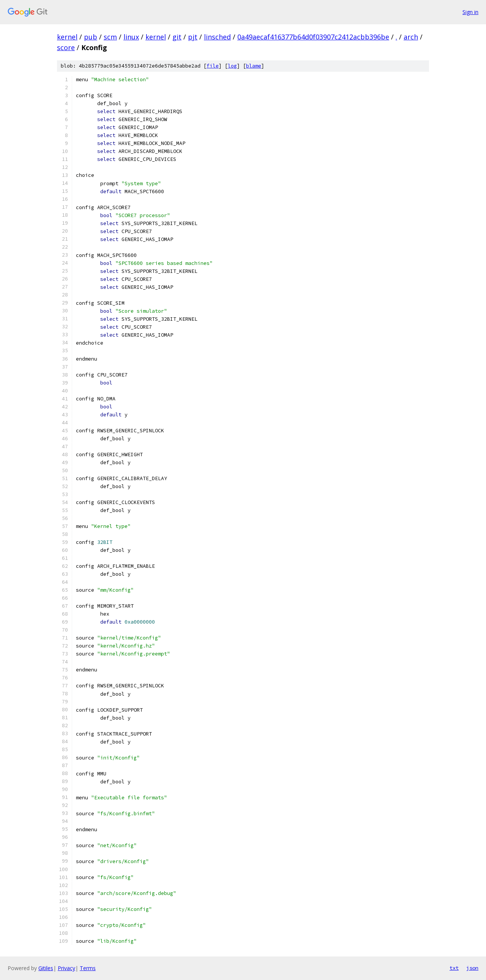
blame (254, 66)
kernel (67, 37)
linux (131, 37)
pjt (193, 37)
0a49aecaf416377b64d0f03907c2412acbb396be (313, 37)
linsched (217, 37)
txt (454, 968)
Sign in (470, 12)
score (66, 47)
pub (91, 37)
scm (110, 37)
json (472, 968)
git (177, 37)
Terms (88, 968)
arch (411, 37)
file (213, 66)
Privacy (66, 968)
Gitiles (46, 968)
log (232, 66)
